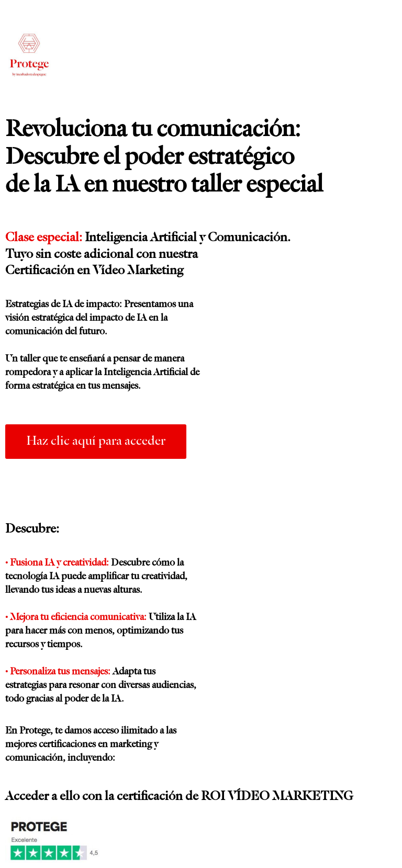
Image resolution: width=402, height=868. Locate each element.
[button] (96, 442)
